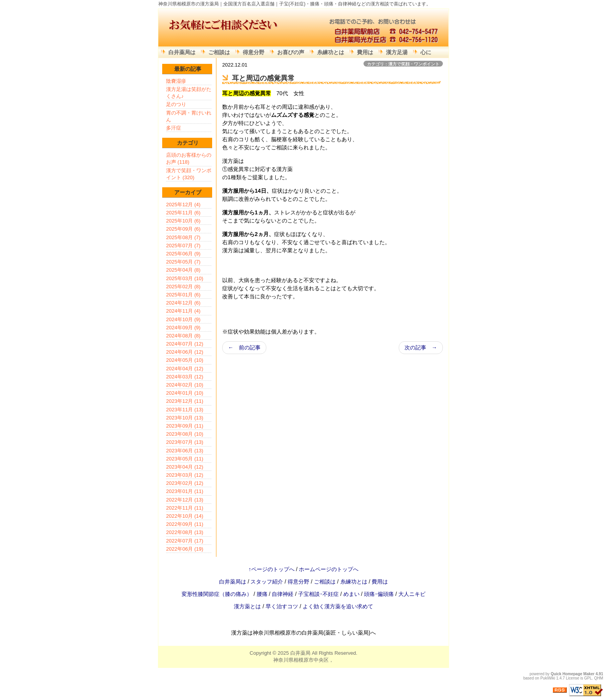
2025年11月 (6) (183, 213)
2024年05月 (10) (185, 360)
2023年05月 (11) (185, 459)
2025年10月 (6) (183, 221)
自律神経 (283, 594)
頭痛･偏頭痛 (380, 594)
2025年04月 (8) (183, 270)
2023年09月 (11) (185, 426)
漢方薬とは (247, 606)
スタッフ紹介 (267, 582)
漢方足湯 (397, 52)
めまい (352, 594)
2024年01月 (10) (185, 393)
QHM (599, 678)
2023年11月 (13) (185, 410)
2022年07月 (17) (185, 541)
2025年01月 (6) (183, 295)
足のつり (176, 104)
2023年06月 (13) (185, 451)
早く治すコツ (282, 606)
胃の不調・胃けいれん (189, 116)
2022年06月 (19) (185, 549)
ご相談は (219, 52)
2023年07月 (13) (185, 442)
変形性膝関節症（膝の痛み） (218, 594)
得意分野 (254, 52)
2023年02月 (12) (185, 483)
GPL (588, 678)
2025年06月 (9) (183, 254)
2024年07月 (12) (185, 344)
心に (426, 52)
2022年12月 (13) (185, 500)
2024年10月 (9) (183, 319)
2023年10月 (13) (185, 418)
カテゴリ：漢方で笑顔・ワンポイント (403, 64)
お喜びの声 (291, 52)
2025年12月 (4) (183, 205)
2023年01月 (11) (185, 491)
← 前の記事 (244, 347)
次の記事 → (421, 347)
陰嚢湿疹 (176, 81)
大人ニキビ (412, 594)
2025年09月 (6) (183, 229)
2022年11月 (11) (185, 508)
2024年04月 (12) (185, 369)
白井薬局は (182, 52)
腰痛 (263, 594)
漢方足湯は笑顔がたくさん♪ (189, 93)
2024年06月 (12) (185, 352)
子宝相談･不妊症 (318, 594)
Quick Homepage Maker (572, 674)
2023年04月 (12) (185, 467)
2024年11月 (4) (183, 311)
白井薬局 (300, 653)
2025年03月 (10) (185, 278)
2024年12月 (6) (183, 303)
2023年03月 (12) (185, 475)
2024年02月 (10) (185, 385)
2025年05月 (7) (183, 262)
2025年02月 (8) (183, 287)
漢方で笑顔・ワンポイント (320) (189, 174)
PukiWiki (548, 678)
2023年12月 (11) (185, 401)
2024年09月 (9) (183, 328)
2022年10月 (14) (185, 516)
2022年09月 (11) (185, 524)
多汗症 (174, 128)
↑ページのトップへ (272, 569)
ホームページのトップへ (329, 569)
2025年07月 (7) (183, 246)
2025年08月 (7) (183, 237)
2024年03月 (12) (185, 377)
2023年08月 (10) (185, 434)
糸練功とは (331, 52)
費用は (365, 52)
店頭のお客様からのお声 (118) (189, 158)
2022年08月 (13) (185, 532)
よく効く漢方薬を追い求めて (338, 606)
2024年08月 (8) (183, 336)
